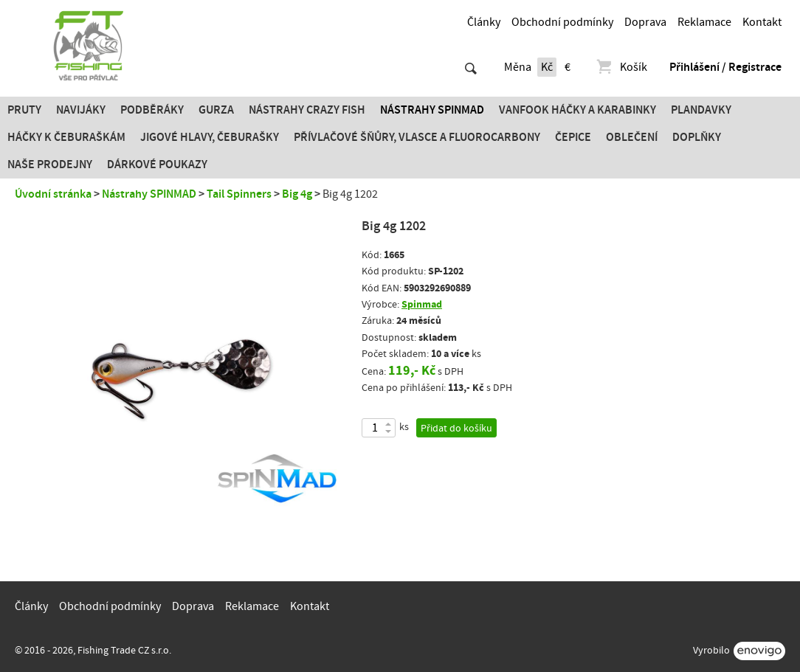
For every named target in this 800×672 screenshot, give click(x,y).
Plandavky (701, 110)
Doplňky (697, 137)
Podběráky (152, 110)
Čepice (573, 137)
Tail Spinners (239, 194)
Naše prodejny (50, 164)
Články (484, 22)
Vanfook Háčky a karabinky (577, 110)
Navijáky (81, 110)
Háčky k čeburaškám (66, 137)
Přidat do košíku (456, 429)
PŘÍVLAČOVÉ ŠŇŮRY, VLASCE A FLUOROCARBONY (417, 137)
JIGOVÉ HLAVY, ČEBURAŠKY (210, 137)
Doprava (645, 22)
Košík (621, 67)
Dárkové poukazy (157, 164)
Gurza (216, 110)
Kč (547, 67)
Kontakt (762, 22)
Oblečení (632, 137)
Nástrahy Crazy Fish (307, 110)
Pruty (24, 110)
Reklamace (704, 22)
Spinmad (422, 304)
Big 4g (297, 194)
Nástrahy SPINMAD (432, 110)
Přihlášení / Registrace (725, 67)
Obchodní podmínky (562, 22)
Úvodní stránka (53, 194)
